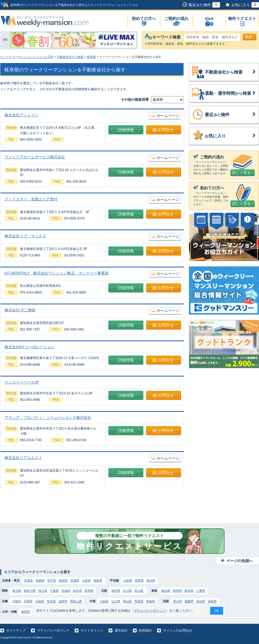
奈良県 (51, 601)
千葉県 (54, 591)
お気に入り (245, 5)
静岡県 (177, 591)
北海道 (28, 580)
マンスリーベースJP (22, 382)
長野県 (139, 580)
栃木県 (77, 591)
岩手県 (52, 580)
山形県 (86, 580)
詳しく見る (243, 173)
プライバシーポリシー (53, 631)
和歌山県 (76, 601)
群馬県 (89, 591)
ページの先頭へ (240, 561)
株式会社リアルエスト (23, 458)
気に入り (230, 136)
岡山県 (127, 601)
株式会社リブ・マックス (25, 236)
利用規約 (145, 631)
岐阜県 (91, 57)
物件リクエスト (242, 18)
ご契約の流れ (177, 18)
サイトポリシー (92, 631)
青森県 (40, 580)
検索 (250, 37)
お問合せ (163, 130)
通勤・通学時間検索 (230, 93)
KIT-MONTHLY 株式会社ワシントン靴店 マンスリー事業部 (57, 273)
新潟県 (151, 580)
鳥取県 (139, 601)
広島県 (104, 601)
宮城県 (75, 580)
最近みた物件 (204, 5)
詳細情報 (126, 130)
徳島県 (212, 601)
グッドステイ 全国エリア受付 (31, 199)
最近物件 (230, 115)
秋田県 (63, 580)
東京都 (17, 591)
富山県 (139, 591)
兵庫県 (28, 601)
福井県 (116, 591)
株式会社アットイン (22, 115)
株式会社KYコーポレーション (30, 347)
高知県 (201, 601)
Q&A (209, 18)
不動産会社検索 (230, 72)
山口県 (116, 601)
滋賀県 (63, 601)
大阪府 (17, 601)
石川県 (127, 591)
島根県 (151, 601)
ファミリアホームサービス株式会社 (35, 157)
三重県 (201, 591)
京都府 (40, 601)
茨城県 (66, 591)
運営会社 (121, 631)
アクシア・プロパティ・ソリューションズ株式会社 (48, 417)
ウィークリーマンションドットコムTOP (27, 57)
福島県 (98, 580)
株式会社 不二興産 (20, 310)
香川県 (177, 601)
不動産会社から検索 (70, 57)
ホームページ (165, 116)
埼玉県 (43, 591)
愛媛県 (189, 601)
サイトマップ (16, 631)
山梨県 (128, 580)
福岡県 (25, 612)
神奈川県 (30, 591)
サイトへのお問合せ (178, 631)
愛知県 (166, 591)
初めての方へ (144, 18)
